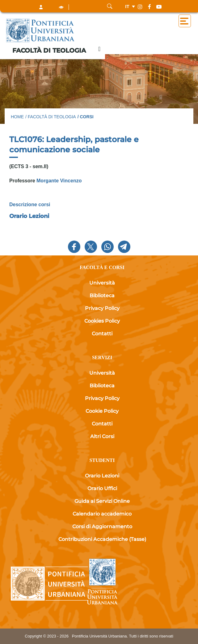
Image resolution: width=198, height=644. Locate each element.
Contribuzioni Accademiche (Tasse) (102, 539)
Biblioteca (102, 296)
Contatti (102, 334)
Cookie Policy (102, 411)
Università (102, 283)
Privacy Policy (102, 308)
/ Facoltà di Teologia (51, 117)
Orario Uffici (102, 488)
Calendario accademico (102, 514)
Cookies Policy (102, 321)
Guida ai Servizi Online (102, 501)
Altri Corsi (102, 436)
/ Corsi (86, 117)
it (127, 6)
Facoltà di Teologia (49, 50)
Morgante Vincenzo (59, 181)
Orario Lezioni (29, 216)
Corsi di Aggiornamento (102, 527)
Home (17, 117)
